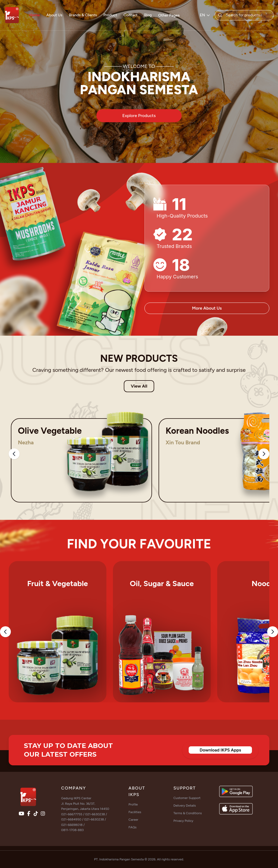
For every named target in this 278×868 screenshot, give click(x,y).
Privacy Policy (183, 821)
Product (110, 15)
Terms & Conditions (188, 813)
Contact (131, 15)
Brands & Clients (83, 15)
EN (205, 15)
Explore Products (139, 116)
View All (139, 386)
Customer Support (187, 798)
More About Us (207, 308)
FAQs (132, 827)
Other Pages (169, 15)
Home (35, 15)
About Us (54, 15)
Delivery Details (185, 806)
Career (133, 820)
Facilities (135, 812)
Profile (133, 804)
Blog (148, 15)
